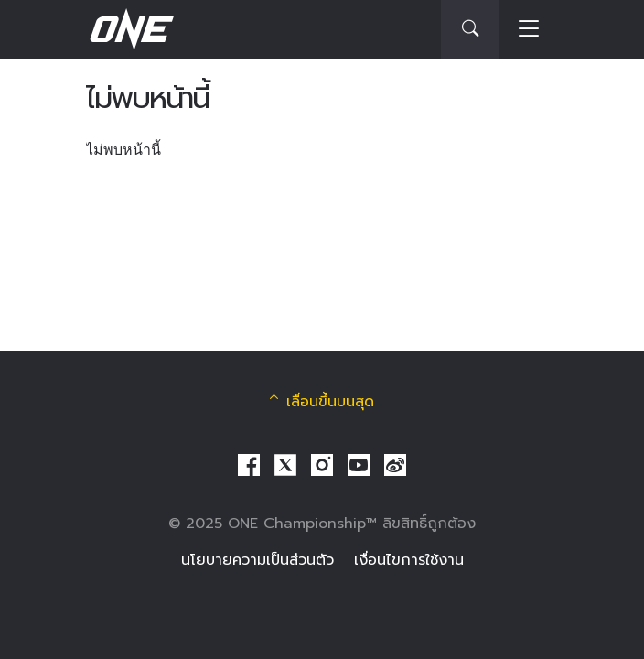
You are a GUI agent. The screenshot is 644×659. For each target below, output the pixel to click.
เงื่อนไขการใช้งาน (409, 560)
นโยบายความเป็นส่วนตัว (258, 560)
